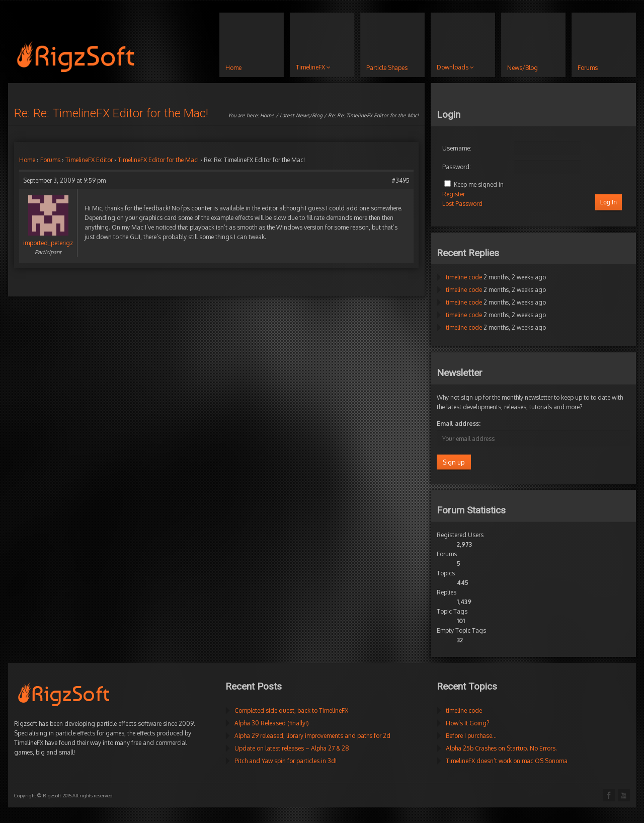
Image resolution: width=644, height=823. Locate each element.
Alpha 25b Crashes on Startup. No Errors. (501, 748)
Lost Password (462, 204)
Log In (609, 202)
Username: (457, 148)
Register (454, 194)
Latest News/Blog (301, 115)
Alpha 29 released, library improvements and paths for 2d (312, 736)
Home (267, 115)
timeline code (464, 277)
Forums (50, 160)
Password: (457, 167)
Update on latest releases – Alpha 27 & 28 (292, 748)
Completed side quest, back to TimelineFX (291, 710)
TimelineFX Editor (89, 160)
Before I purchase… (471, 736)
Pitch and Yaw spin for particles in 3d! (286, 761)
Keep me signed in (479, 184)
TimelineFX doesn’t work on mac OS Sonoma (507, 761)
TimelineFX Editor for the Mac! (158, 160)
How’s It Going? (467, 723)
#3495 (401, 180)
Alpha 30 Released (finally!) (272, 723)
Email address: (459, 424)
